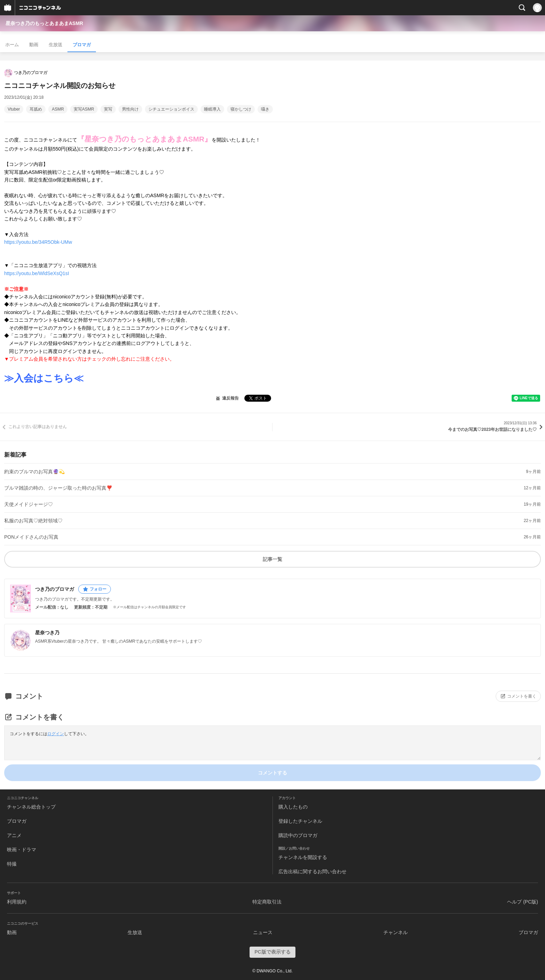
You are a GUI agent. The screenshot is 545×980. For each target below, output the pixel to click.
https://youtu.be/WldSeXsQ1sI (37, 273)
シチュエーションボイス (171, 109)
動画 (34, 45)
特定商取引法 (267, 902)
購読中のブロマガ (298, 835)
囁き (265, 109)
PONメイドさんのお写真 (31, 537)
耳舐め (36, 109)
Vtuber (14, 109)
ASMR (58, 109)
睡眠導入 (212, 109)
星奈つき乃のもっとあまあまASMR (44, 23)
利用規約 (17, 902)
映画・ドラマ (22, 850)
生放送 (55, 45)
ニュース (263, 932)
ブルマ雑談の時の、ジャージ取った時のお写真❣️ (58, 488)
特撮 (12, 864)
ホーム (12, 45)
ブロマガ (82, 45)
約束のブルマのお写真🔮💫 (34, 472)
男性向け (130, 109)
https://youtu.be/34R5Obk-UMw (38, 242)
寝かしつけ (241, 109)
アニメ (14, 835)
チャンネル (396, 932)
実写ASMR (84, 109)
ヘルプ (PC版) (523, 902)
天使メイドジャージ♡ (29, 504)
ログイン (56, 734)
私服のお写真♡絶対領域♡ (33, 521)
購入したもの (293, 807)
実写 (108, 109)
